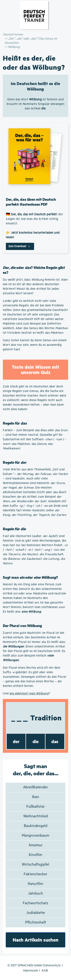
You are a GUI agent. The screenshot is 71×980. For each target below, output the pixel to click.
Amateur (36, 845)
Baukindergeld (36, 826)
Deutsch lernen (13, 35)
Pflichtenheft (36, 923)
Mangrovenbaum (35, 836)
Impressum (31, 971)
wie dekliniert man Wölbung (29, 694)
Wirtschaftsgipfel (35, 865)
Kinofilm (35, 855)
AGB (45, 971)
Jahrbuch (35, 894)
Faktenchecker (35, 874)
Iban (35, 797)
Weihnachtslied (36, 816)
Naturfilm (35, 884)
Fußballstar (35, 807)
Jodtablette (36, 913)
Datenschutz (52, 966)
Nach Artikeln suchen (36, 940)
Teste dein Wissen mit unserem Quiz (35, 370)
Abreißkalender (35, 787)
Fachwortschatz (35, 903)
